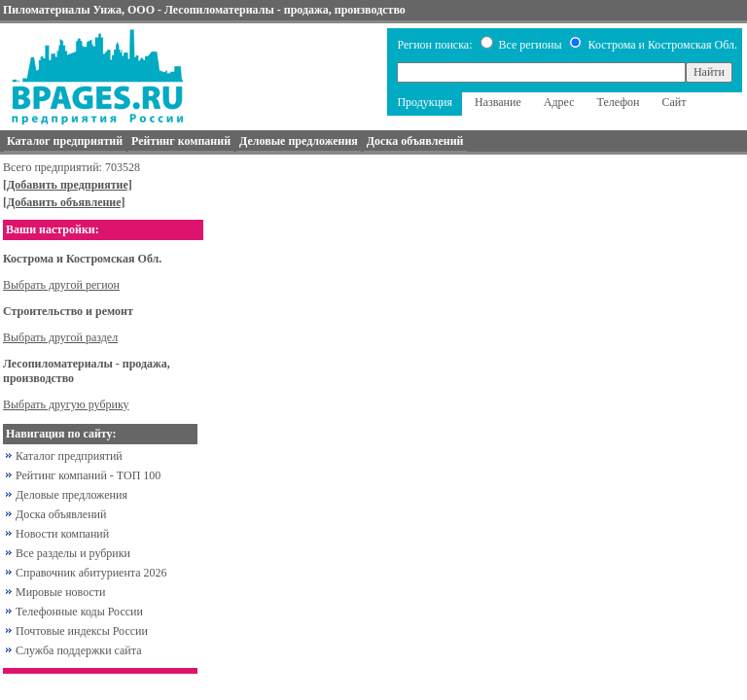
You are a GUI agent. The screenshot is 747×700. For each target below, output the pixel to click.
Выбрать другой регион (61, 285)
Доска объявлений (61, 514)
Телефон (619, 102)
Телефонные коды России (79, 612)
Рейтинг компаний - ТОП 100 (88, 475)
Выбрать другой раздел (60, 337)
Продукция (425, 102)
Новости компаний (62, 534)
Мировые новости (60, 592)
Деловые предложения (71, 495)
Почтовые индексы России (82, 631)
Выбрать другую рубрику (66, 404)
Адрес (559, 102)
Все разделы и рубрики (73, 553)
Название (498, 102)
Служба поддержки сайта (79, 650)
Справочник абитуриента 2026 (91, 573)
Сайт (674, 102)
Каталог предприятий (69, 456)
